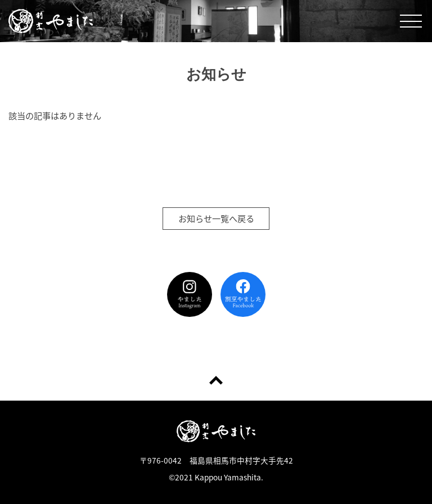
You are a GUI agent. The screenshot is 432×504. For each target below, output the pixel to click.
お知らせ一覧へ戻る (216, 218)
